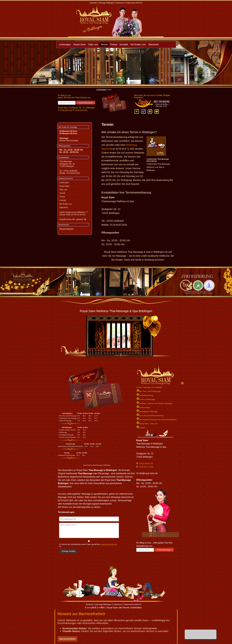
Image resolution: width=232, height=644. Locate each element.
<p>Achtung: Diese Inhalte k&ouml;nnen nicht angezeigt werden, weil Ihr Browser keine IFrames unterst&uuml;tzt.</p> (88, 540)
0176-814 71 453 (81, 110)
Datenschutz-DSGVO (134, 3)
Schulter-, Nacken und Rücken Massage (154, 403)
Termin (104, 44)
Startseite (93, 3)
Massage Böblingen (106, 3)
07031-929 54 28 (66, 110)
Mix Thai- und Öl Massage (148, 391)
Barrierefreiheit (67, 639)
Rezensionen (67, 229)
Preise (114, 44)
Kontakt (124, 44)
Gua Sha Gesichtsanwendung (150, 416)
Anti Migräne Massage (147, 411)
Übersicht (153, 44)
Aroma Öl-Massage (146, 399)
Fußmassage (143, 407)
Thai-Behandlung (145, 395)
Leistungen (65, 44)
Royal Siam (79, 44)
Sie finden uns (138, 44)
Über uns (93, 44)
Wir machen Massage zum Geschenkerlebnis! (156, 420)
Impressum (120, 3)
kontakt (141, 428)
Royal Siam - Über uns (147, 424)
